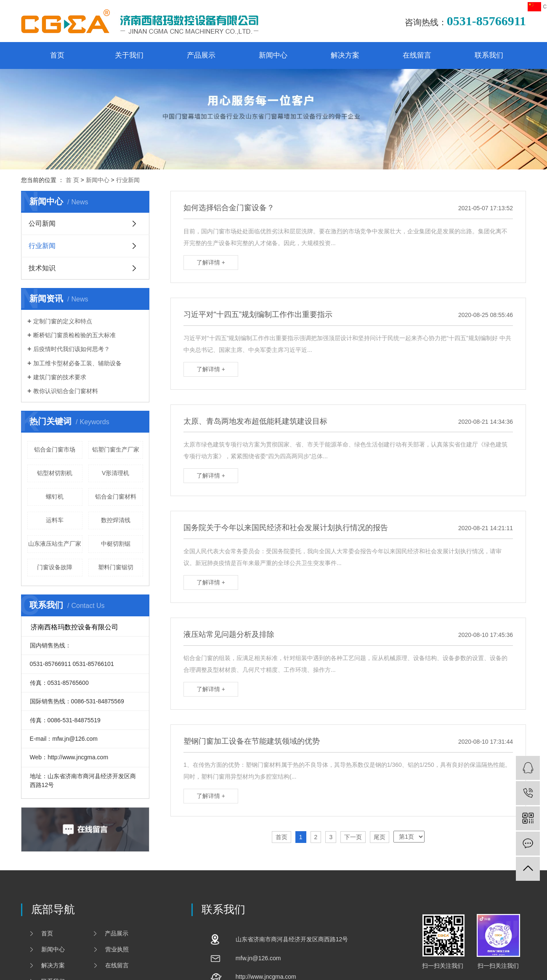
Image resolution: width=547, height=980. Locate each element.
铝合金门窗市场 (55, 449)
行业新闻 (128, 180)
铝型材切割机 (55, 473)
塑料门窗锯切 (116, 567)
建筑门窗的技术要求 (60, 377)
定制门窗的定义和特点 (63, 321)
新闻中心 (273, 55)
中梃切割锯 (116, 544)
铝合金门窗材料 (116, 497)
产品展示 (201, 55)
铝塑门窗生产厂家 (116, 449)
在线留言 (417, 55)
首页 (57, 55)
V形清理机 (116, 473)
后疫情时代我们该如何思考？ (72, 349)
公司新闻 (42, 223)
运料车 (55, 520)
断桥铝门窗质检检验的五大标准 (74, 335)
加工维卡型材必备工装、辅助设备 (77, 363)
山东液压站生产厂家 (55, 544)
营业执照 (117, 949)
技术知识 (42, 268)
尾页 (380, 837)
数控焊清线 (116, 520)
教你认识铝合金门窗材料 (66, 391)
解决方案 (345, 55)
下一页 (353, 837)
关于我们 (129, 55)
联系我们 (489, 55)
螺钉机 (55, 497)
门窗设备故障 (55, 567)
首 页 (72, 180)
